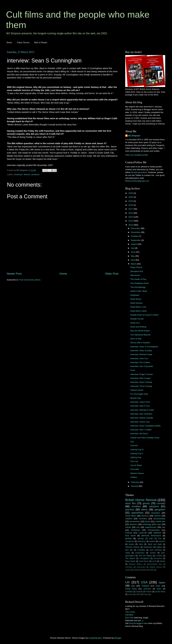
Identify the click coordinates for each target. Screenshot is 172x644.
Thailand (145, 586)
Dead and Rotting (138, 327)
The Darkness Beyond (140, 335)
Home (9, 42)
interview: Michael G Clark (142, 410)
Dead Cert (135, 323)
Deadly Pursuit (137, 319)
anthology (147, 524)
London (159, 556)
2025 (131, 197)
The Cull (134, 461)
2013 (131, 225)
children (129, 519)
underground (138, 570)
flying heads (130, 561)
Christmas (136, 530)
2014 (131, 221)
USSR (138, 594)
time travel (130, 536)
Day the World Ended (140, 331)
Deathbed (135, 295)
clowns (131, 544)
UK (127, 582)
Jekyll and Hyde (155, 544)
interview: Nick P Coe (140, 406)
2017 (131, 209)
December (136, 228)
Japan (162, 582)
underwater (150, 570)
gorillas (128, 538)
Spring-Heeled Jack (154, 564)
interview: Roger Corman (142, 374)
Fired (133, 370)
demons (145, 516)
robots (128, 527)
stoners (128, 570)
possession (140, 553)
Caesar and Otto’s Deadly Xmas (145, 438)
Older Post (112, 274)
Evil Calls (129, 618)
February (135, 482)
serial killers (131, 516)
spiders (152, 541)
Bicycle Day (136, 398)
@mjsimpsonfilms (139, 172)
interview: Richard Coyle (141, 354)
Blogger (118, 638)
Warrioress (135, 275)
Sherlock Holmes (132, 547)
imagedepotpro (95, 638)
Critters (134, 477)
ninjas (128, 553)
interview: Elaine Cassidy (142, 418)
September (136, 240)
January (135, 486)
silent (141, 544)
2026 (131, 193)
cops (159, 524)
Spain (159, 589)
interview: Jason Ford (140, 402)
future (148, 521)
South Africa (160, 592)
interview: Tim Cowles (140, 362)
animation (156, 513)
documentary (159, 519)
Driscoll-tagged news (138, 623)
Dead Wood (136, 299)
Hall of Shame (41, 42)
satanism (157, 533)
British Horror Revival (141, 500)
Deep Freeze (136, 267)
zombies (136, 506)
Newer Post (14, 274)
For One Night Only (139, 394)
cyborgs (141, 539)
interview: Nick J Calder (141, 430)
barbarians (148, 547)
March (134, 264)
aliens (144, 509)
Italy (133, 586)
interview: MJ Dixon (139, 434)
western (162, 541)
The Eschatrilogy (138, 287)
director (27, 174)
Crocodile (135, 469)
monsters (143, 519)
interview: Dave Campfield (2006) (145, 426)
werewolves (135, 521)
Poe (160, 539)
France (149, 592)
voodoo (153, 553)
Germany (147, 589)
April (133, 260)
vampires (154, 506)
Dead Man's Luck (138, 307)
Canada (139, 592)
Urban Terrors (23, 42)
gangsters (160, 509)
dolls (151, 539)
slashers (133, 524)
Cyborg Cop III (137, 450)
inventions (129, 567)
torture (163, 561)
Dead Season (137, 303)
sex (138, 527)
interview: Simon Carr (140, 422)
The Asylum (130, 558)
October (135, 236)
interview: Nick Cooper (141, 378)
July (133, 248)
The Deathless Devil (139, 283)
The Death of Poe (138, 279)
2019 (131, 205)
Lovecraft (143, 533)
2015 (131, 217)
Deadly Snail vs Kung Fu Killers (145, 315)
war (164, 527)
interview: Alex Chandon (141, 414)
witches (157, 516)
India (158, 586)
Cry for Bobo (136, 465)
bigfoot (159, 547)
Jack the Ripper (145, 556)
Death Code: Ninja (139, 291)
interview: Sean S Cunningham (144, 347)
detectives (142, 541)
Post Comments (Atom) (30, 280)
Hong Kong (131, 589)
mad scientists (156, 550)
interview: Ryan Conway (141, 382)
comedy (161, 503)
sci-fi (154, 561)
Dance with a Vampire (140, 343)
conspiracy (130, 541)
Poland (146, 594)
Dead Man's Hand (139, 311)
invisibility (141, 550)
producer (36, 174)
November (136, 232)
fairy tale (129, 550)
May (133, 256)
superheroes (151, 527)
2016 (131, 213)
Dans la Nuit (136, 339)
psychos (130, 509)
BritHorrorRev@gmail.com (137, 181)
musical (129, 533)
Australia (129, 592)
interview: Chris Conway (141, 386)
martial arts (160, 521)
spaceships (137, 513)
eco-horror (158, 558)
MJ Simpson (134, 136)
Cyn (132, 442)
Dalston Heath (137, 390)
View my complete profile (137, 155)
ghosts (146, 503)
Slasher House (137, 473)
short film (131, 503)
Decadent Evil (137, 271)
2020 (131, 201)
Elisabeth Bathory (136, 564)
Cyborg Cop (136, 457)
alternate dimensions (151, 536)
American (18, 174)
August (134, 244)
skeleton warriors (156, 567)
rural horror (144, 561)
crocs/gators (144, 558)
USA (144, 582)
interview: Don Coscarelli (142, 366)
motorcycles (141, 567)
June (133, 252)
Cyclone (134, 445)
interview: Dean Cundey (141, 351)
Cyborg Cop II (137, 453)
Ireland (130, 594)
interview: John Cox (139, 358)
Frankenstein (154, 530)
